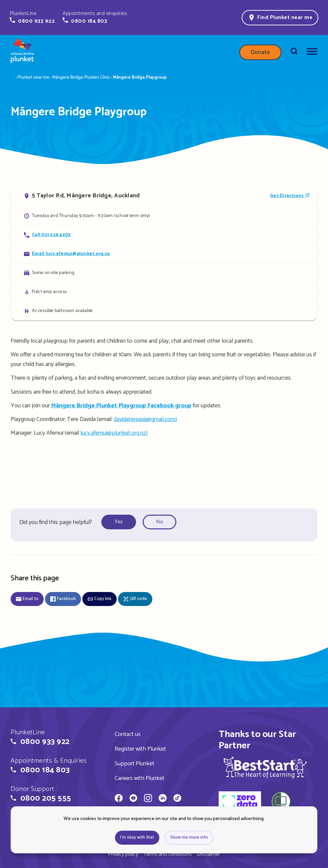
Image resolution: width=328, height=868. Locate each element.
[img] (265, 767)
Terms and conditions (167, 854)
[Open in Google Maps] (164, 196)
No (159, 522)
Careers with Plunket (139, 778)
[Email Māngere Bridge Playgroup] (164, 254)
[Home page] (22, 52)
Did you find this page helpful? (56, 522)
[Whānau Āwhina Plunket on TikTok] (177, 799)
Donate (260, 52)
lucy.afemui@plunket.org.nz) (114, 433)
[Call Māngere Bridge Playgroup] (164, 235)
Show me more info (189, 837)
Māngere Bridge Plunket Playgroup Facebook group (121, 406)
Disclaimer (208, 854)
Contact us (128, 734)
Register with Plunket (140, 749)
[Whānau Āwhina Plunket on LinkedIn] (163, 799)
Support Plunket (134, 764)
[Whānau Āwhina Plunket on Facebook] (119, 799)
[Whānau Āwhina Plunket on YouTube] (133, 799)
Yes (119, 522)
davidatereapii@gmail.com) (145, 419)
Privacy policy (123, 854)
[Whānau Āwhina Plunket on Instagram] (148, 799)
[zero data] (240, 802)
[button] (32, 17)
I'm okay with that (137, 837)
